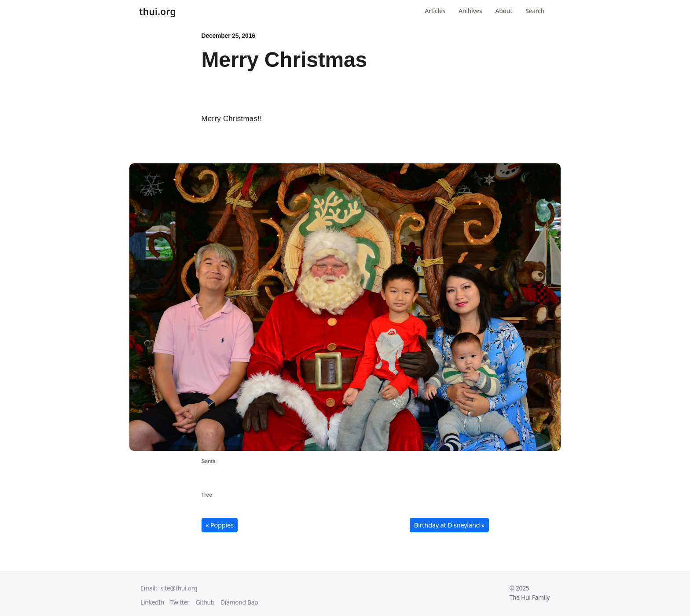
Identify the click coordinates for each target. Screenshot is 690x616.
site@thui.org (179, 588)
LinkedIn (152, 602)
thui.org (158, 12)
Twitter (180, 602)
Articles (435, 11)
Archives (470, 11)
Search (535, 11)
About (504, 11)
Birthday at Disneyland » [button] (449, 525)
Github (205, 602)
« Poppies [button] (220, 525)
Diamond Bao (239, 602)
